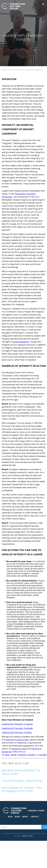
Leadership (38, 70)
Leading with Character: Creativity (17, 724)
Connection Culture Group (16, 740)
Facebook (22, 755)
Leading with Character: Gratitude (17, 728)
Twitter (14, 755)
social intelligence (21, 342)
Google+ (32, 755)
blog (7, 755)
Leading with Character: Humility (17, 732)
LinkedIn (43, 755)
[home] (13, 6)
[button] (43, 4)
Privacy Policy (28, 836)
